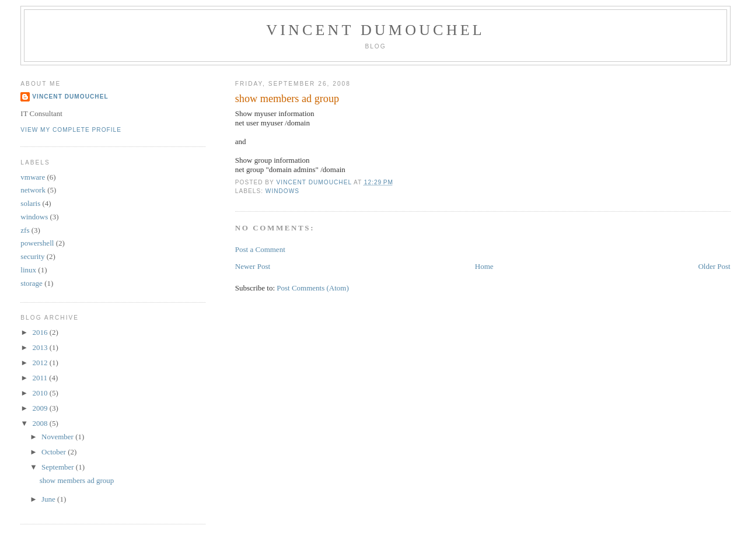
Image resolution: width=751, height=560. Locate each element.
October (55, 452)
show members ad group (77, 480)
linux (28, 270)
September (59, 467)
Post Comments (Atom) (313, 288)
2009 (41, 408)
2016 (41, 332)
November (58, 437)
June (49, 499)
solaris (30, 203)
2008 (41, 423)
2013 (41, 347)
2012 (41, 363)
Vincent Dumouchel (375, 30)
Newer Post (253, 266)
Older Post (714, 266)
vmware (33, 177)
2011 (41, 378)
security (32, 256)
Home (484, 266)
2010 (41, 393)
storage (32, 283)
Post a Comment (260, 249)
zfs (25, 230)
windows (282, 191)
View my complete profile (71, 130)
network (33, 190)
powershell (37, 243)
